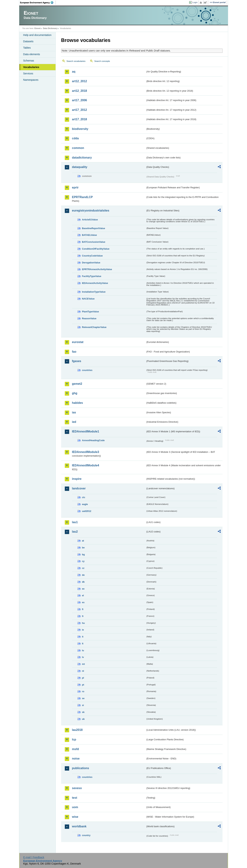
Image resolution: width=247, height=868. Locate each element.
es (83, 602)
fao (74, 352)
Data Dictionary (50, 28)
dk (83, 582)
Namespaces (31, 80)
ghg (75, 393)
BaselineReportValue (94, 228)
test (75, 798)
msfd (75, 749)
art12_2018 (80, 91)
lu (83, 650)
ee (83, 589)
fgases (77, 361)
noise (76, 759)
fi (83, 609)
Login (195, 2)
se (83, 698)
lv (83, 657)
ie (83, 630)
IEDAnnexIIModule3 (86, 452)
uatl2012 (87, 511)
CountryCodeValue (92, 256)
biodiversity (80, 129)
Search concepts (102, 61)
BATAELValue (89, 235)
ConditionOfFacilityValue (96, 249)
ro (83, 691)
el (83, 595)
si (83, 705)
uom (75, 807)
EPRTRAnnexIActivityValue (97, 269)
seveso (77, 788)
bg (83, 554)
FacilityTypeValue (92, 276)
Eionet (37, 28)
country (86, 835)
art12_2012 (80, 81)
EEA (38, 3)
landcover (79, 488)
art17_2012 (80, 110)
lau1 (75, 522)
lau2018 (77, 730)
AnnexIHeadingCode (93, 440)
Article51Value (90, 220)
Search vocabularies (76, 61)
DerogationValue (91, 263)
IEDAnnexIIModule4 (86, 465)
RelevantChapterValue (94, 327)
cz (83, 568)
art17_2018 (80, 119)
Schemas (29, 61)
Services (28, 73)
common (78, 148)
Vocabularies (31, 67)
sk (83, 712)
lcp (74, 739)
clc (84, 497)
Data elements (32, 54)
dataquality (80, 167)
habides (77, 403)
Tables (27, 48)
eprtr (75, 187)
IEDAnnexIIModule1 (86, 431)
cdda (75, 138)
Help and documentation (37, 35)
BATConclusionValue (94, 242)
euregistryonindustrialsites (91, 211)
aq (74, 72)
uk (83, 719)
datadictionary (82, 158)
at (83, 541)
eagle (85, 504)
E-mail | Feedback (34, 857)
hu (83, 623)
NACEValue (88, 299)
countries (87, 370)
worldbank (79, 826)
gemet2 (77, 384)
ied (74, 422)
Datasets (28, 41)
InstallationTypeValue (94, 292)
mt (83, 664)
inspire (77, 479)
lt (83, 644)
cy (83, 561)
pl (83, 678)
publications (81, 768)
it (83, 637)
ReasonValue (89, 318)
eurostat (78, 342)
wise (75, 817)
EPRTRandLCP (82, 197)
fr (83, 616)
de (83, 575)
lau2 (75, 532)
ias (74, 412)
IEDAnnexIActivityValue (95, 283)
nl (83, 671)
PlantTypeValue (91, 312)
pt (83, 685)
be (83, 548)
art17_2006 (80, 100)
